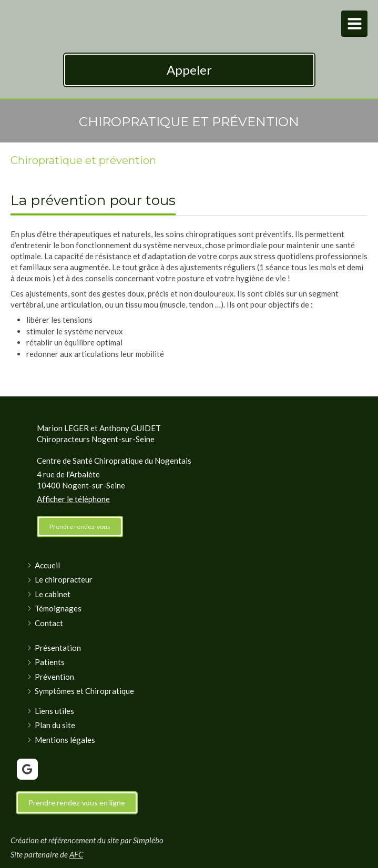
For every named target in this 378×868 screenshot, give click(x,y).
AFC (76, 854)
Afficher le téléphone (73, 499)
